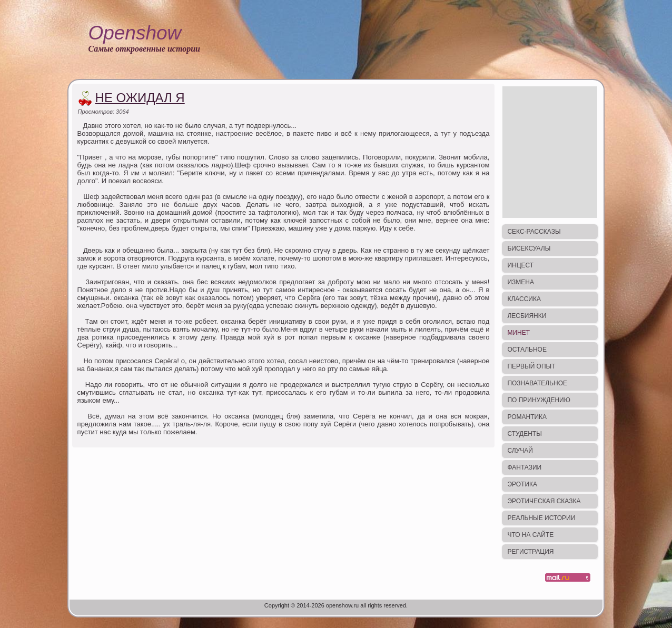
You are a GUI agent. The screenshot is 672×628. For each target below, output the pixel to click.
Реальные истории (541, 518)
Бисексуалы (529, 248)
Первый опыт (531, 366)
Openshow (135, 33)
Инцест (520, 265)
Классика (524, 299)
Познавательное (537, 383)
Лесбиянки (527, 316)
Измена (521, 282)
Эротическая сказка (544, 501)
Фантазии (524, 467)
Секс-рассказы (534, 232)
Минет (518, 333)
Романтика (527, 417)
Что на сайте (530, 535)
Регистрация (530, 552)
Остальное (527, 350)
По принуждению (538, 400)
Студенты (524, 434)
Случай (520, 451)
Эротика (522, 484)
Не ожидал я (140, 98)
